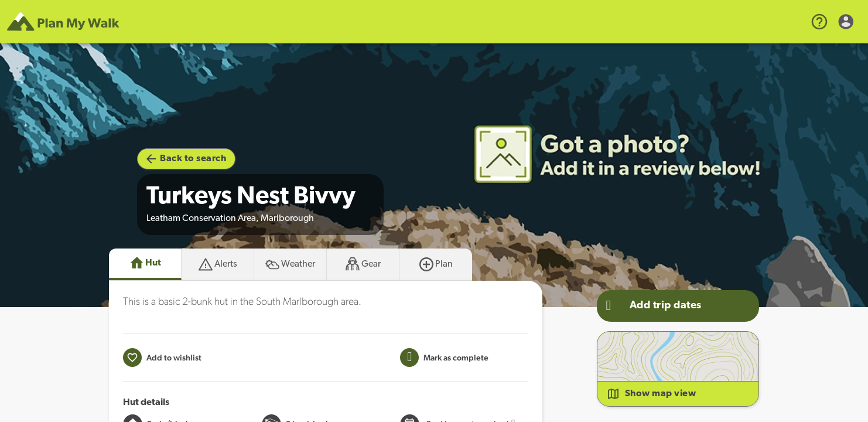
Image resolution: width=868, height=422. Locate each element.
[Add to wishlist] (162, 358)
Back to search (186, 159)
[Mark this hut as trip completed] (444, 358)
